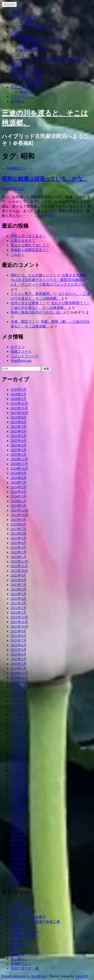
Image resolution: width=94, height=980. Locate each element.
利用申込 (26, 92)
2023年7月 (19, 529)
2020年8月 (19, 692)
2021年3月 (19, 659)
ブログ (16, 32)
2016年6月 (19, 850)
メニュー (9, 4)
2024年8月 (19, 478)
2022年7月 (19, 585)
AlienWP (81, 976)
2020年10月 (19, 682)
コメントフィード (25, 356)
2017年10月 (19, 840)
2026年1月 (19, 399)
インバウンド (21, 907)
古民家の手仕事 (23, 936)
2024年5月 (19, 487)
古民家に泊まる (23, 36)
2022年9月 (19, 575)
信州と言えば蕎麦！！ (28, 303)
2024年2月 (19, 501)
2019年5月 (19, 761)
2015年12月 (19, 877)
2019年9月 (19, 743)
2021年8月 (19, 636)
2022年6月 (19, 589)
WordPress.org (21, 361)
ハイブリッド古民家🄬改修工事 (35, 922)
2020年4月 (19, 710)
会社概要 (26, 22)
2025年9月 (19, 417)
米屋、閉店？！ (23, 322)
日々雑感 (18, 945)
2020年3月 (19, 715)
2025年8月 (19, 422)
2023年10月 (19, 515)
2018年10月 (19, 794)
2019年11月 (19, 733)
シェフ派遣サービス (26, 78)
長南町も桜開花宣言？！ (30, 250)
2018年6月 (19, 812)
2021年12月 (19, 617)
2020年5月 (19, 706)
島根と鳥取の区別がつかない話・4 (38, 312)
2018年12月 (19, 785)
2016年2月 (19, 868)
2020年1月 (19, 724)
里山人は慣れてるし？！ (30, 245)
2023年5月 (19, 538)
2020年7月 (19, 696)
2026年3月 (19, 390)
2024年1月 (19, 506)
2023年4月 (19, 543)
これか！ (18, 255)
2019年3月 (19, 771)
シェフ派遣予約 (32, 83)
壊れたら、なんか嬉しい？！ (34, 275)
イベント (18, 55)
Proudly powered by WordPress (24, 976)
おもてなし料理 (23, 912)
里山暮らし (19, 959)
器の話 (16, 940)
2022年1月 (19, 613)
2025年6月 (19, 431)
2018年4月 (19, 822)
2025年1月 (19, 455)
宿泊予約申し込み (34, 50)
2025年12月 (19, 403)
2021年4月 (19, 654)
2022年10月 (19, 571)
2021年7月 (19, 640)
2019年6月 (19, 757)
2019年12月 (19, 729)
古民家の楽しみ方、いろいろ (42, 41)
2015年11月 (19, 882)
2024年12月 (19, 459)
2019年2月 (19, 775)
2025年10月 (19, 413)
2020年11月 (19, 678)
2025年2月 (19, 450)
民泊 (14, 950)
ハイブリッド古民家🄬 (28, 917)
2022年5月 (19, 594)
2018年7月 (19, 808)
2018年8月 (19, 803)
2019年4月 (19, 766)
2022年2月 (19, 608)
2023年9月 (19, 520)
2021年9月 (19, 631)
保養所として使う (25, 69)
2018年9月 (19, 798)
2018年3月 (19, 826)
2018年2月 (19, 831)
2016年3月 (19, 864)
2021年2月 (19, 664)
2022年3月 (19, 603)
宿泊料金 (18, 13)
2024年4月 (19, 492)
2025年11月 (19, 408)
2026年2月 (19, 394)
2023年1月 (19, 557)
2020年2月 (19, 719)
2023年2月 (19, 552)
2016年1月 (19, 873)
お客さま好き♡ (23, 241)
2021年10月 (19, 627)
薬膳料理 (18, 954)
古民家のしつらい (25, 931)
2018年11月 (19, 789)
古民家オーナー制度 (26, 73)
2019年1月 (19, 780)
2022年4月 (19, 599)
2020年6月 (19, 701)
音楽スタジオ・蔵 (25, 87)
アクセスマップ (23, 97)
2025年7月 (19, 427)
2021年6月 (19, 645)
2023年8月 (19, 524)
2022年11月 (19, 566)
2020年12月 (19, 673)
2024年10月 (19, 469)
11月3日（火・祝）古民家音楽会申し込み (52, 59)
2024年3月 (19, 496)
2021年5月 (19, 650)
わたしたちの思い (25, 17)
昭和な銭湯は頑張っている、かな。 (45, 179)
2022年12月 (19, 561)
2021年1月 (19, 668)
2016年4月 (19, 859)
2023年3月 (19, 548)
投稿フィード (21, 351)
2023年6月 (19, 534)
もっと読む (47, 216)
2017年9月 (19, 845)
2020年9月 (19, 687)
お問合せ (18, 101)
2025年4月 (19, 441)
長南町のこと (21, 64)
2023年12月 (19, 510)
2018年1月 (19, 836)
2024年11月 (19, 464)
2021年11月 (19, 622)
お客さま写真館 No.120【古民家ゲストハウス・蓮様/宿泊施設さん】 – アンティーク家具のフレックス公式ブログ (49, 280)
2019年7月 (19, 752)
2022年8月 (19, 580)
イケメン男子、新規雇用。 (32, 294)
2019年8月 (19, 747)
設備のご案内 (30, 45)
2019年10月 (19, 738)
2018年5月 (19, 817)
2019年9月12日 (13, 189)
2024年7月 (19, 482)
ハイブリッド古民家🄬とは (32, 27)
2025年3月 (19, 445)
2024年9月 (19, 473)
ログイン (18, 347)
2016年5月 (19, 854)
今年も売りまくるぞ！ (28, 236)
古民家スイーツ (23, 926)
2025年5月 (19, 436)
